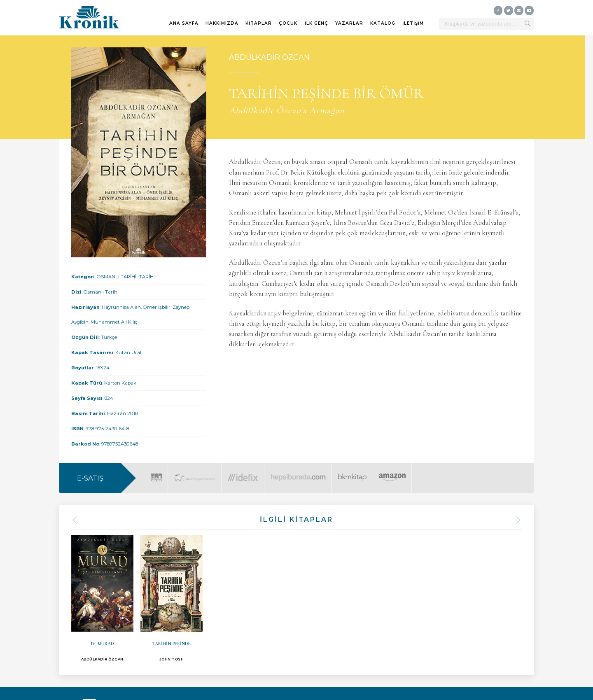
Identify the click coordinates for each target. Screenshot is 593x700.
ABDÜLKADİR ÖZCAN (269, 57)
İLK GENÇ (316, 23)
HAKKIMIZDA (222, 23)
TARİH (146, 277)
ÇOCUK (288, 23)
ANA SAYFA (184, 23)
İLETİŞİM (413, 23)
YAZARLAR (349, 23)
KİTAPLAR (259, 23)
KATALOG (383, 23)
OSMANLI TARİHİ (117, 277)
